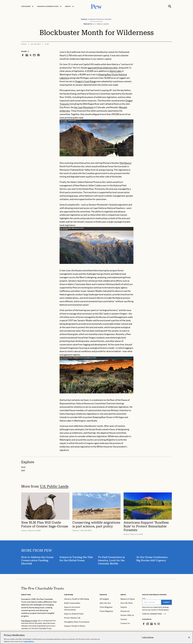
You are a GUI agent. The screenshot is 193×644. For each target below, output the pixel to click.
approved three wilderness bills (103, 68)
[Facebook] (144, 624)
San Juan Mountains (84, 107)
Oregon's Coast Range (85, 81)
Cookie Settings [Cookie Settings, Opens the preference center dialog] (148, 638)
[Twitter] (155, 624)
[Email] (152, 602)
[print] (38, 55)
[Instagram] (148, 624)
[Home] (42, 588)
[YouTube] (159, 624)
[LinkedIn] (152, 624)
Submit (167, 602)
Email (144, 598)
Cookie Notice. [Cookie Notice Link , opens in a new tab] (29, 642)
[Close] (189, 638)
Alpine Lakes (116, 71)
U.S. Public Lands (54, 486)
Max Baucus (125, 163)
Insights (103, 595)
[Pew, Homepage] (96, 6)
